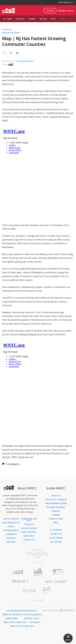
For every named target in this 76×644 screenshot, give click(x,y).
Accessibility (36, 615)
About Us (56, 496)
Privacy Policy (22, 615)
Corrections (11, 619)
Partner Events (11, 530)
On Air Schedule (11, 519)
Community (11, 534)
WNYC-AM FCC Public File (22, 626)
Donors (56, 511)
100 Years (43, 19)
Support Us (29, 540)
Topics (63, 19)
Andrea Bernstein (26, 61)
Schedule (32, 19)
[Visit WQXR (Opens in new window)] (20, 582)
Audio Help (29, 536)
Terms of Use (8, 615)
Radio (10, 19)
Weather (11, 542)
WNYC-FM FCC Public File (15, 622)
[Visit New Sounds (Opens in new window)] (56, 582)
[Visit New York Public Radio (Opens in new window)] (38, 554)
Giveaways (11, 538)
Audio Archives (29, 532)
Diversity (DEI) (56, 519)
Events (11, 527)
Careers (56, 515)
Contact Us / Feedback (56, 500)
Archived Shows (29, 528)
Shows (54, 19)
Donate (50, 11)
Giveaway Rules (31, 619)
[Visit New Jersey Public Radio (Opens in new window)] (20, 591)
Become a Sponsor (56, 507)
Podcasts (29, 524)
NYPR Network (66, 2)
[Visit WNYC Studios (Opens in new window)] (58, 572)
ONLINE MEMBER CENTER (56, 503)
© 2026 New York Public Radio (22, 611)
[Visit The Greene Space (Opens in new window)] (56, 591)
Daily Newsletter (11, 523)
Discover (73, 19)
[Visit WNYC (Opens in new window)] (18, 572)
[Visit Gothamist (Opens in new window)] (38, 572)
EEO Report (35, 622)
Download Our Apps (29, 520)
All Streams (20, 19)
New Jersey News (11, 33)
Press (56, 523)
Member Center (66, 11)
